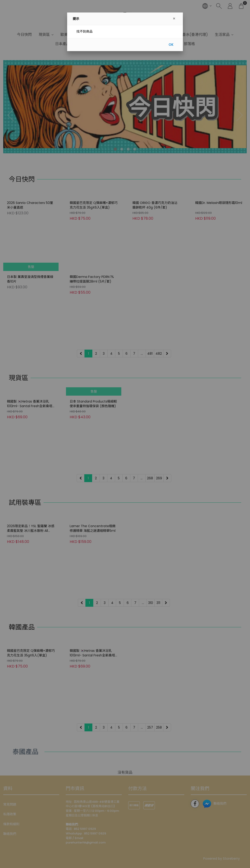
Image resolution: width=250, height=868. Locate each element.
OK (171, 45)
